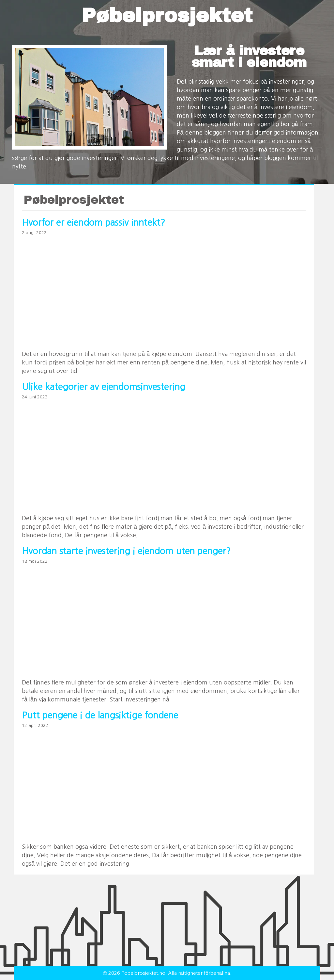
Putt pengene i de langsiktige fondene (100, 715)
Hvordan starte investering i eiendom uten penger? (126, 551)
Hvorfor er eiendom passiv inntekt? (93, 223)
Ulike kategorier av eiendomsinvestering (104, 387)
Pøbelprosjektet (167, 16)
